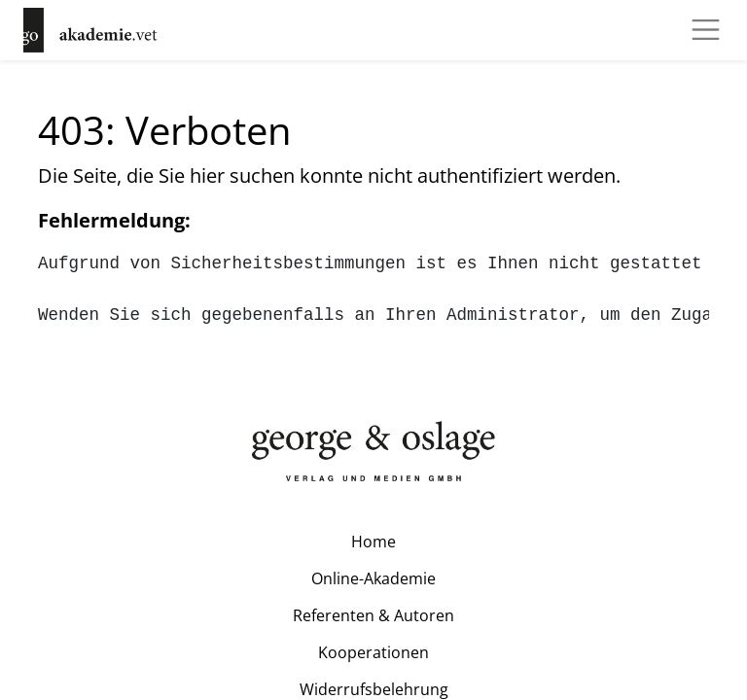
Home (373, 542)
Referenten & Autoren (373, 615)
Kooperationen (373, 652)
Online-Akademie (373, 578)
